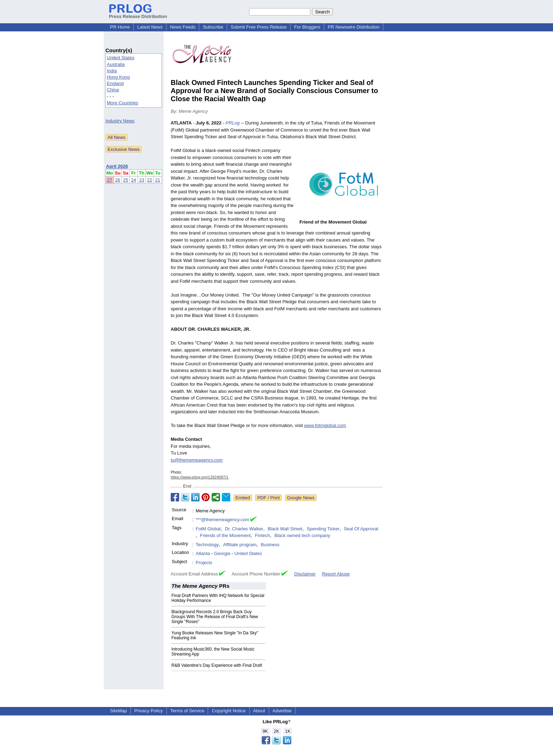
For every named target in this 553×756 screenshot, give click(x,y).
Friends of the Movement (225, 535)
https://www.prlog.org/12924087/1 (200, 477)
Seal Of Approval (361, 529)
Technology (207, 545)
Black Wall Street (285, 529)
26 (117, 180)
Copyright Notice (229, 711)
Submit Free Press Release (259, 27)
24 (134, 180)
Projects (204, 563)
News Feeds (183, 27)
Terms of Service (187, 711)
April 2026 (117, 166)
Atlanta (203, 553)
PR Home (120, 27)
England (115, 83)
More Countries (123, 103)
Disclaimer (305, 574)
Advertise (282, 711)
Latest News (150, 27)
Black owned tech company (302, 535)
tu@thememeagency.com (197, 460)
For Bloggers (307, 27)
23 (141, 180)
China (113, 90)
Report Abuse (336, 574)
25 (126, 180)
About (259, 711)
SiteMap (119, 711)
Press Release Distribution (138, 14)
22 (150, 180)
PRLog (233, 123)
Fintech (263, 535)
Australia (116, 64)
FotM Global (208, 529)
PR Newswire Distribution (354, 27)
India (112, 71)
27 (110, 180)
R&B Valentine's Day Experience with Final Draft (217, 665)
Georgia (222, 553)
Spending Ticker (323, 529)
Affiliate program (240, 545)
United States (121, 58)
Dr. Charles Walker (244, 529)
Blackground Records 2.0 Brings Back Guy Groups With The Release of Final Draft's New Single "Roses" (215, 617)
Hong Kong (118, 77)
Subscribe (213, 27)
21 (158, 180)
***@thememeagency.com (223, 520)
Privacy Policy (149, 711)
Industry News (120, 121)
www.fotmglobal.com (325, 425)
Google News (301, 498)
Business (270, 545)
